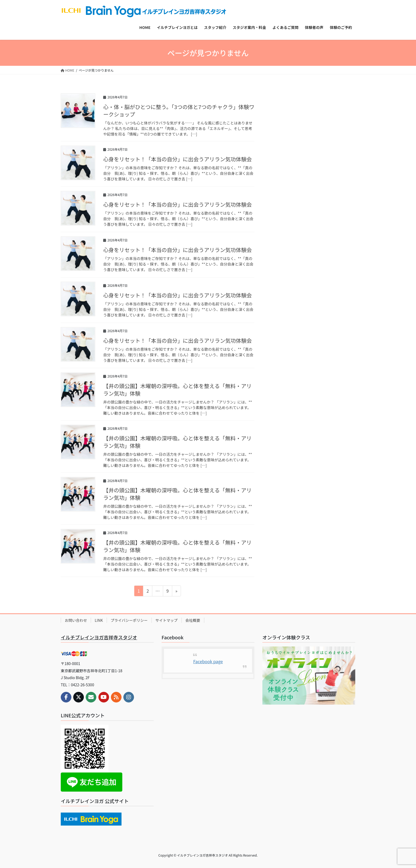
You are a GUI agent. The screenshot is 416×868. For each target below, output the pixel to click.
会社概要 (193, 620)
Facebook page (208, 661)
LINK (99, 620)
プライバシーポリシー (129, 620)
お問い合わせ (76, 620)
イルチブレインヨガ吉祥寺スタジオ (99, 637)
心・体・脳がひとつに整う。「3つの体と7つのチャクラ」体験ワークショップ (179, 110)
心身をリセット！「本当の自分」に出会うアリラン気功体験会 (177, 159)
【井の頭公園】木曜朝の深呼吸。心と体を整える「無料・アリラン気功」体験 (177, 390)
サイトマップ (167, 620)
